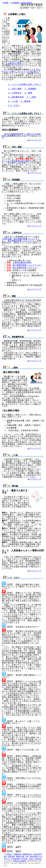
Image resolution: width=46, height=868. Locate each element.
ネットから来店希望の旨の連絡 (16, 161)
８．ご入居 (13, 101)
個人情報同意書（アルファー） (21, 241)
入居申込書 (7, 239)
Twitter (31, 859)
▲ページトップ (34, 140)
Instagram (38, 859)
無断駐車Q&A (27, 854)
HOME (6, 3)
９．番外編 (25, 101)
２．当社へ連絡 (15, 89)
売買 (27, 856)
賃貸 (5, 856)
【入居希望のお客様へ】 (15, 64)
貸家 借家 (12, 856)
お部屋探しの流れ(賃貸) (21, 3)
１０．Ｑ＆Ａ (14, 105)
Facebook (24, 859)
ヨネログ (7, 859)
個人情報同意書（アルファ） (25, 268)
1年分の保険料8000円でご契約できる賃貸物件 (21, 135)
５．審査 (28, 93)
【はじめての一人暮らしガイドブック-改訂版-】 (21, 70)
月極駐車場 (17, 854)
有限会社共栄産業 (20, 861)
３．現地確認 (30, 89)
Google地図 (15, 859)
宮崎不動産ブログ (36, 856)
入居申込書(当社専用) (22, 262)
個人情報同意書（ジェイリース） (27, 265)
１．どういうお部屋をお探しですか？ (25, 84)
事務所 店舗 (20, 856)
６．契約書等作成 (16, 97)
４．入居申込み (15, 93)
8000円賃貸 (37, 854)
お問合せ (8, 854)
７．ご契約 (31, 97)
